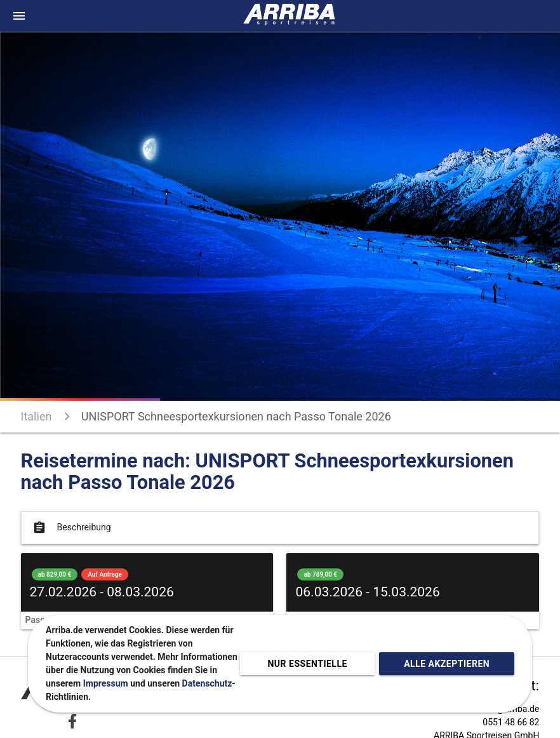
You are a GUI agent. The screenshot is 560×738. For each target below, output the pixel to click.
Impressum (106, 683)
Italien (37, 416)
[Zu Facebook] (72, 721)
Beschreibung (71, 528)
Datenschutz (207, 683)
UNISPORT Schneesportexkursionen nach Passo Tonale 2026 (236, 416)
